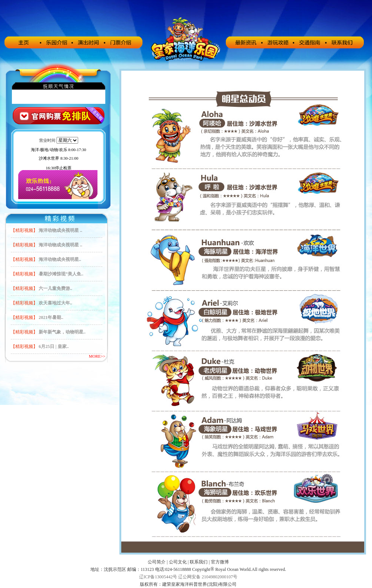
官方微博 (220, 562)
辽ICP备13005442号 (158, 577)
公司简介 (157, 562)
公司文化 (178, 562)
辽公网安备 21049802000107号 (208, 577)
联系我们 (199, 562)
